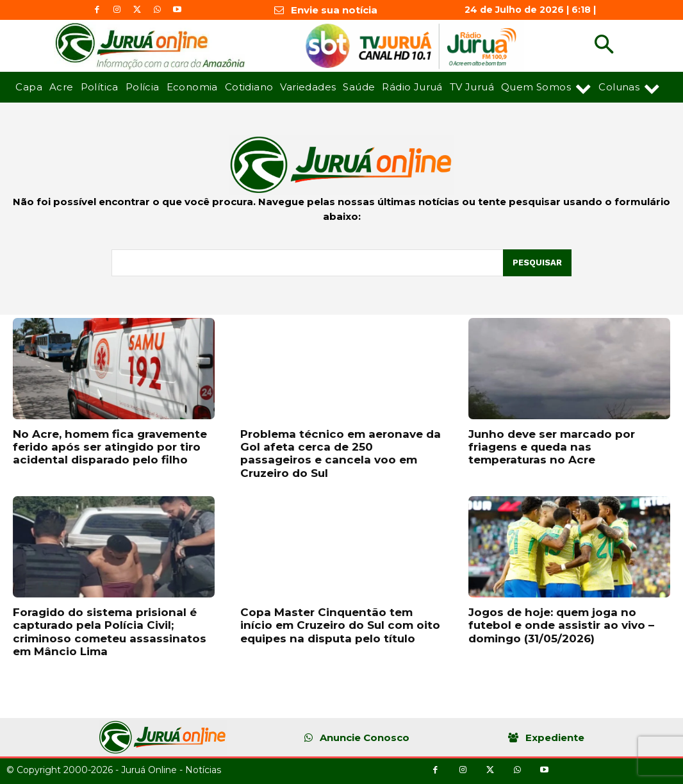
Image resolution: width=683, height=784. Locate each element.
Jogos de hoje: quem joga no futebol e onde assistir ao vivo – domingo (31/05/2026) (561, 625)
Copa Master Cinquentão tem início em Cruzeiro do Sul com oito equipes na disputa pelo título (340, 625)
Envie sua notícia (334, 10)
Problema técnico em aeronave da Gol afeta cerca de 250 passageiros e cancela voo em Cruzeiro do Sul (341, 454)
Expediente (555, 738)
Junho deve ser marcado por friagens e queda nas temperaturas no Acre (552, 447)
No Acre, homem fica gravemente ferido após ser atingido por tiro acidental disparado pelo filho (110, 447)
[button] (604, 46)
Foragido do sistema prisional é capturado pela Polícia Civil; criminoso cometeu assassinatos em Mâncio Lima (110, 632)
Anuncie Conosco (365, 738)
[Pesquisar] (537, 263)
